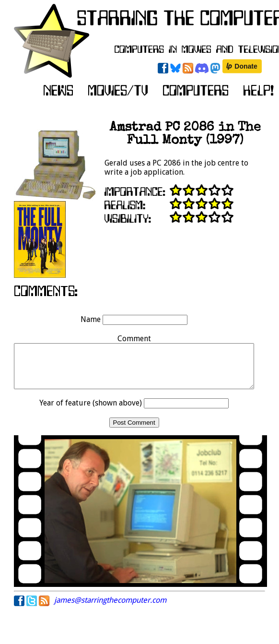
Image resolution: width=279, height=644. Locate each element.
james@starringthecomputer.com (110, 609)
